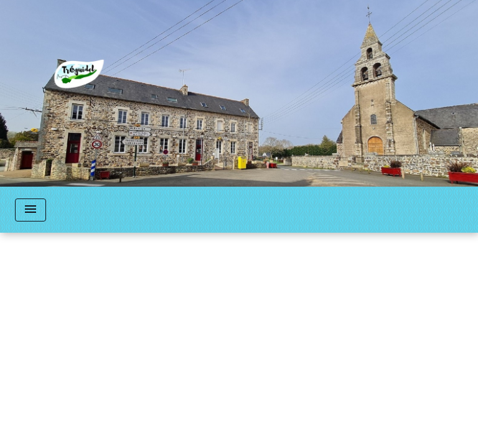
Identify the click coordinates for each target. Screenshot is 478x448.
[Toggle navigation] (30, 210)
